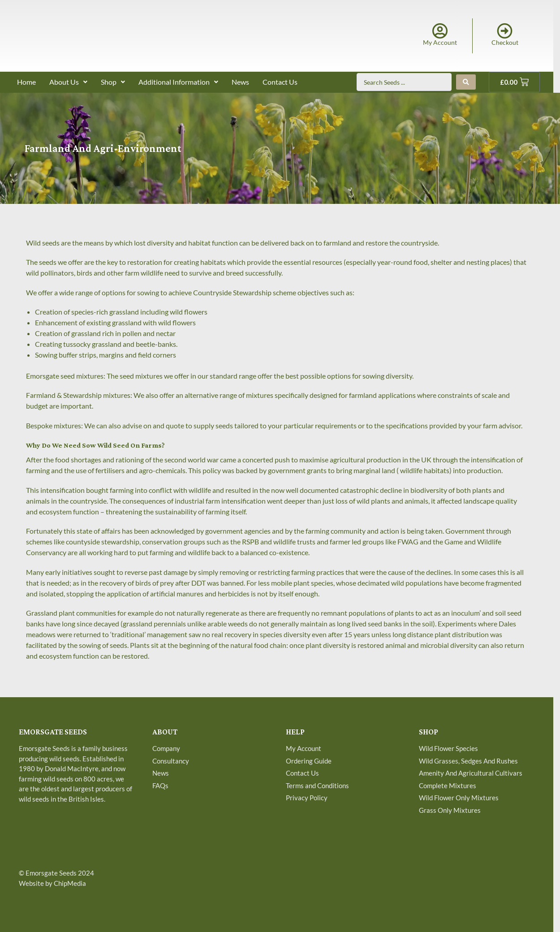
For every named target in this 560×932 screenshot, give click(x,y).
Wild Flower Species (448, 748)
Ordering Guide (309, 761)
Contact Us (280, 82)
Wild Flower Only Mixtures (459, 798)
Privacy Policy (307, 798)
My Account (440, 42)
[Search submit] (466, 82)
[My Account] (440, 31)
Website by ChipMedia (52, 883)
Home (26, 82)
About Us (68, 82)
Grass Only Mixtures (450, 810)
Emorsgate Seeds (51, 873)
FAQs (160, 785)
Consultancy (171, 761)
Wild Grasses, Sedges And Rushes (468, 761)
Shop (113, 82)
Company (166, 748)
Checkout (505, 42)
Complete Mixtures (448, 785)
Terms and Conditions (317, 785)
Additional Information (178, 82)
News (240, 82)
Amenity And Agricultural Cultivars (471, 773)
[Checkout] (505, 31)
